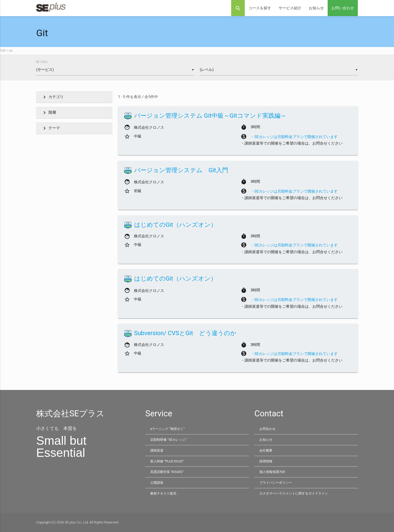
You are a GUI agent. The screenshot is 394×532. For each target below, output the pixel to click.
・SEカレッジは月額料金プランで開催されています (294, 137)
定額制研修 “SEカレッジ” (170, 440)
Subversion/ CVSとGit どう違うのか (185, 334)
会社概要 (266, 451)
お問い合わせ (343, 8)
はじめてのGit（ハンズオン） (175, 225)
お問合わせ (268, 429)
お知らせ (316, 8)
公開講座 (157, 483)
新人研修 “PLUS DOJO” (168, 461)
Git (11, 51)
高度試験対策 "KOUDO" (168, 472)
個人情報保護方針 (273, 472)
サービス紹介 (290, 8)
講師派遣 (157, 451)
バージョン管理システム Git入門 (181, 170)
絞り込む (42, 62)
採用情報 (266, 461)
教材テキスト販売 (164, 493)
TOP (3, 51)
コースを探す (260, 8)
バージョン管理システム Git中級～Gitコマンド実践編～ (210, 116)
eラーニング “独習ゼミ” (169, 429)
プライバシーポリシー (277, 483)
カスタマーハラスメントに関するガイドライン (296, 493)
